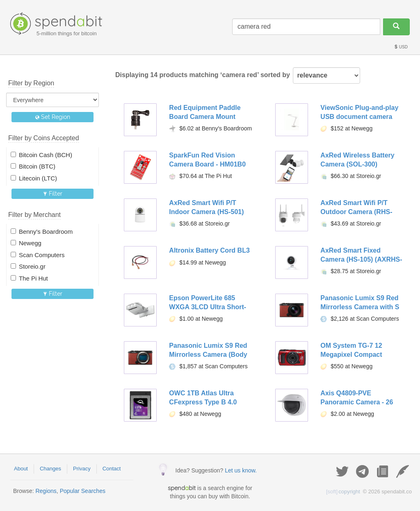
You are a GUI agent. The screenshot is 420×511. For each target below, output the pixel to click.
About (21, 469)
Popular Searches (83, 491)
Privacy (82, 469)
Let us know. (241, 470)
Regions (46, 491)
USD (401, 47)
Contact (112, 469)
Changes (50, 469)
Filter (53, 194)
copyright (343, 492)
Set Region (53, 117)
